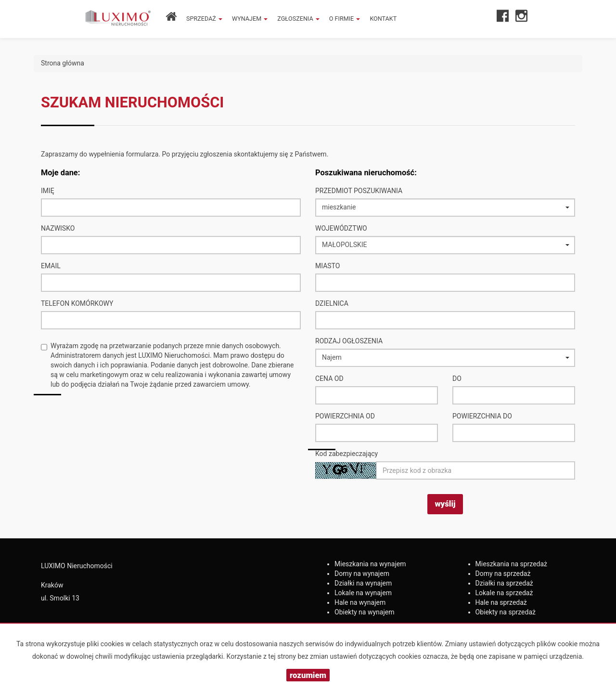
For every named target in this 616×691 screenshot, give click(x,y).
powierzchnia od (345, 416)
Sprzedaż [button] (204, 19)
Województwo (341, 228)
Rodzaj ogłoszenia (349, 341)
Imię (48, 191)
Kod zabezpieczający (346, 454)
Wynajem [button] (250, 19)
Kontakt (383, 19)
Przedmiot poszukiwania (359, 191)
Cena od (329, 378)
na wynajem (370, 564)
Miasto (327, 266)
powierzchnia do (482, 416)
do (457, 378)
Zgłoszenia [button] (298, 19)
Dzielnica (332, 303)
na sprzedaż (512, 564)
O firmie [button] (345, 19)
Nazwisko (58, 228)
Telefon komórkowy (77, 303)
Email (51, 266)
